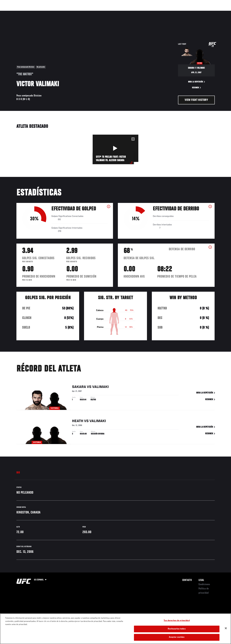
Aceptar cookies (177, 637)
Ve (194, 12)
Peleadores (43, 12)
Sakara (79, 388)
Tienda (208, 12)
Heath (78, 422)
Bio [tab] (18, 473)
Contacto (187, 580)
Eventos (13, 12)
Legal (201, 580)
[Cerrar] (226, 628)
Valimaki (100, 388)
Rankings (27, 12)
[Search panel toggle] (216, 12)
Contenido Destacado (64, 12)
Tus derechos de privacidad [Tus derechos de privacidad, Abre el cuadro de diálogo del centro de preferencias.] (177, 621)
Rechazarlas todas (177, 629)
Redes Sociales (180, 12)
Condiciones (204, 584)
